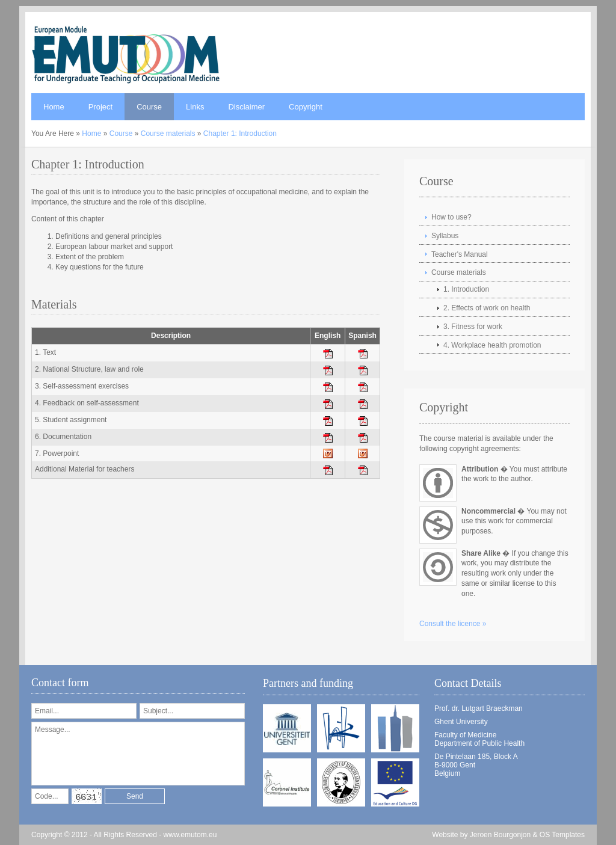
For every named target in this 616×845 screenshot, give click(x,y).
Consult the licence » (453, 624)
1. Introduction (466, 289)
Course (149, 107)
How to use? (451, 217)
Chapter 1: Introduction (240, 134)
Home (54, 107)
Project (100, 107)
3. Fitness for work (473, 327)
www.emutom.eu (190, 835)
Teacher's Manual (460, 254)
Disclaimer (246, 107)
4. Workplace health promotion (492, 345)
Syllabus (445, 236)
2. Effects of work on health (487, 308)
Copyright (306, 107)
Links (195, 107)
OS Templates (562, 835)
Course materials (168, 134)
